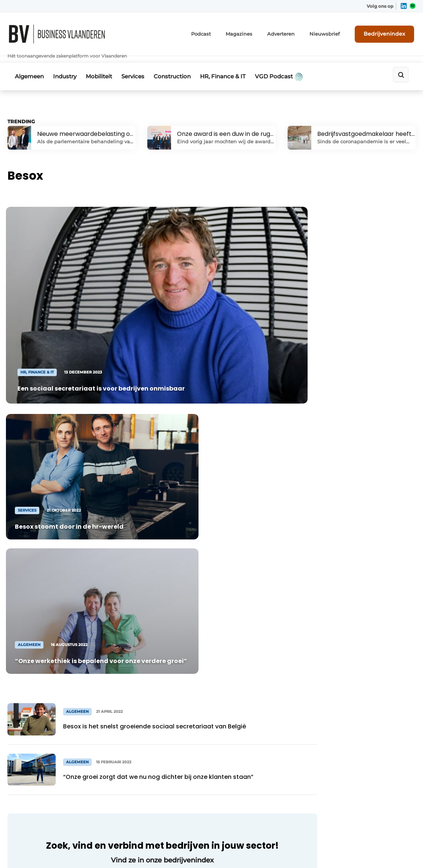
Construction (183, 66)
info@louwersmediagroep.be (57, 806)
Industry (67, 66)
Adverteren (291, 32)
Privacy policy (397, 838)
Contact (369, 760)
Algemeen (29, 66)
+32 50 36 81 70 (37, 795)
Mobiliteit (104, 66)
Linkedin (243, 750)
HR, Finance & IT (236, 66)
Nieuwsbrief (332, 32)
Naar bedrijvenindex (149, 641)
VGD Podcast (294, 66)
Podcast (216, 32)
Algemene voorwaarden (337, 838)
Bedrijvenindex (388, 32)
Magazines (252, 32)
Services (141, 66)
